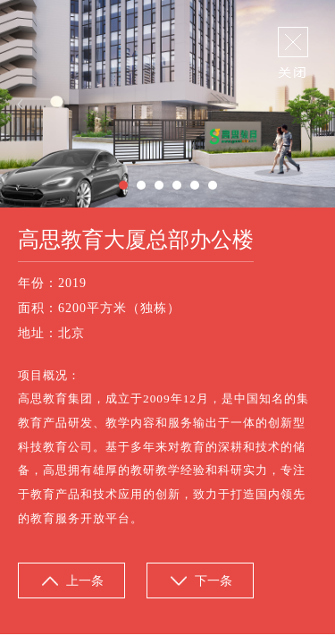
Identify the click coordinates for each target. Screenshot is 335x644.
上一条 (85, 581)
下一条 (214, 581)
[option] (167, 104)
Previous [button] (20, 104)
